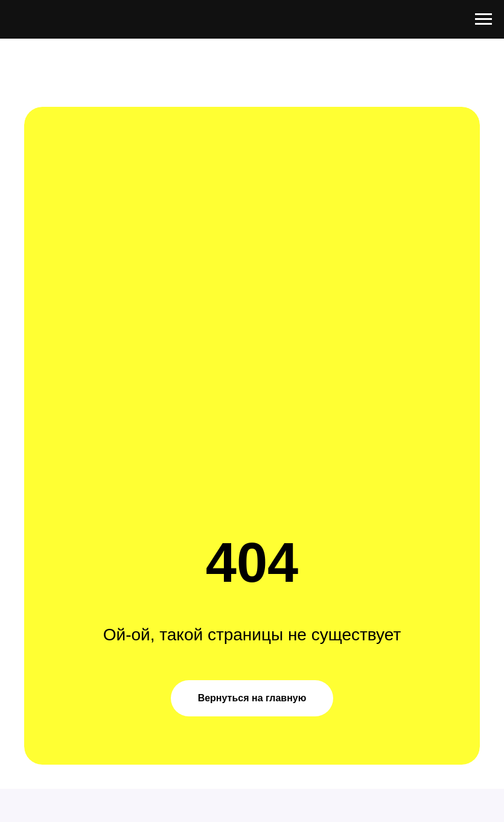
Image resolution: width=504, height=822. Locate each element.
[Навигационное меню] (483, 19)
